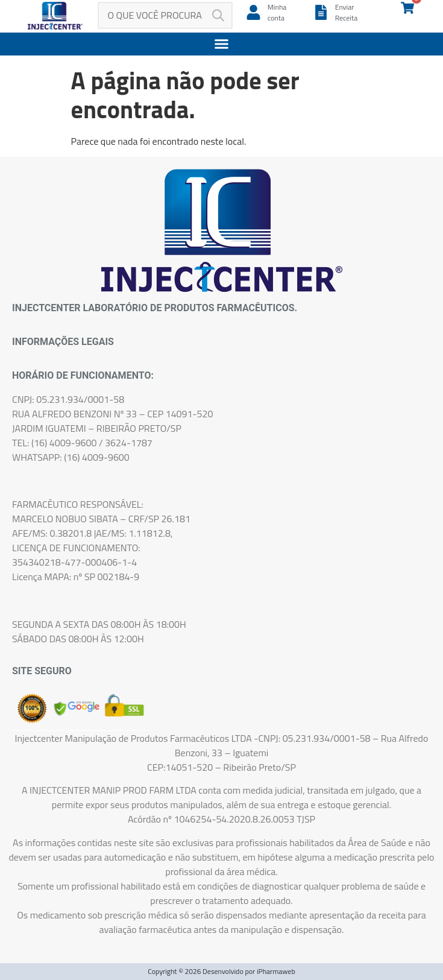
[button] (222, 44)
